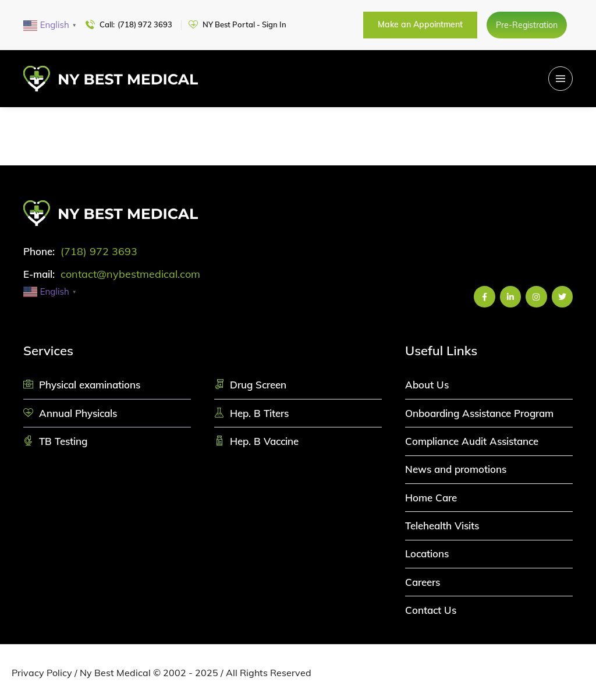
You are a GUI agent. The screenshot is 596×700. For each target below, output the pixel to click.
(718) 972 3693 (145, 24)
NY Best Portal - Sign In (244, 24)
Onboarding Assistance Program (479, 413)
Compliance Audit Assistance (472, 441)
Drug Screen (258, 385)
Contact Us (431, 610)
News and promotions (456, 469)
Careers (423, 582)
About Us (427, 385)
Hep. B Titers (259, 413)
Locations (427, 554)
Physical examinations (90, 385)
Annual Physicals (78, 413)
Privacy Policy (42, 673)
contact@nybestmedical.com (130, 274)
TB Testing (63, 441)
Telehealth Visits (442, 526)
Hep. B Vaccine (264, 441)
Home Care (431, 498)
